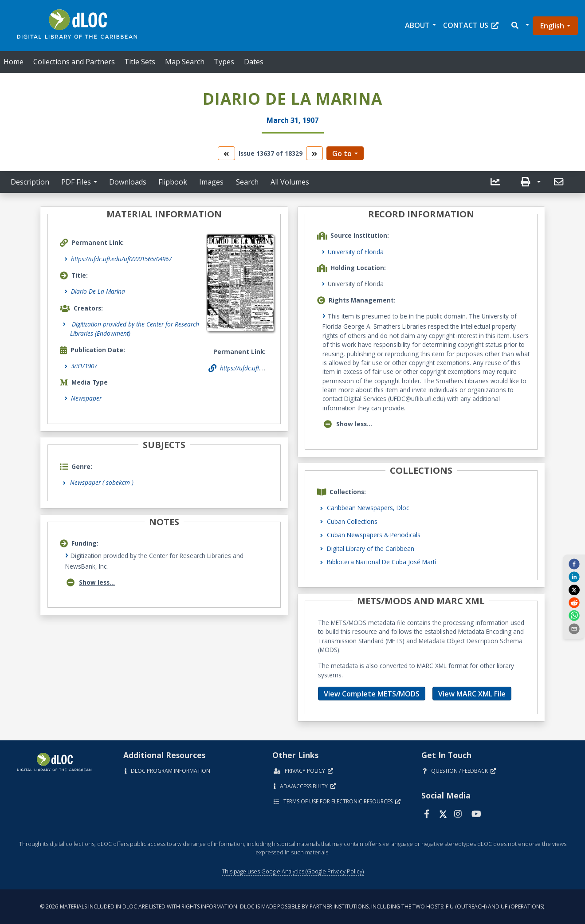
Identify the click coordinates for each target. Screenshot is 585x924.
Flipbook (173, 182)
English (552, 26)
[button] (520, 26)
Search (247, 182)
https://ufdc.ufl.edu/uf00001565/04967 (121, 259)
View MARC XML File (472, 694)
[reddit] (574, 602)
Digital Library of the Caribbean (371, 549)
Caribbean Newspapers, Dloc (368, 508)
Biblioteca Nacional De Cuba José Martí (381, 562)
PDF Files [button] (76, 182)
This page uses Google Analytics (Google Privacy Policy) (293, 871)
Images (211, 182)
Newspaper (86, 398)
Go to (342, 153)
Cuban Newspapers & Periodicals (374, 535)
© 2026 (293, 906)
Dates (254, 62)
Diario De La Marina (98, 291)
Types (224, 62)
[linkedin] (574, 577)
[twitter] (574, 590)
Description (30, 182)
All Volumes (290, 182)
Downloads (128, 182)
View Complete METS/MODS (372, 694)
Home (14, 62)
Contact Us (471, 25)
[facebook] (574, 564)
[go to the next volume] (314, 153)
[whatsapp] (574, 615)
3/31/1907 (84, 366)
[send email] (574, 628)
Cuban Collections (352, 521)
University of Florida (356, 252)
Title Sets (140, 62)
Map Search (185, 62)
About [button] (417, 25)
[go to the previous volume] (226, 153)
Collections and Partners (74, 62)
